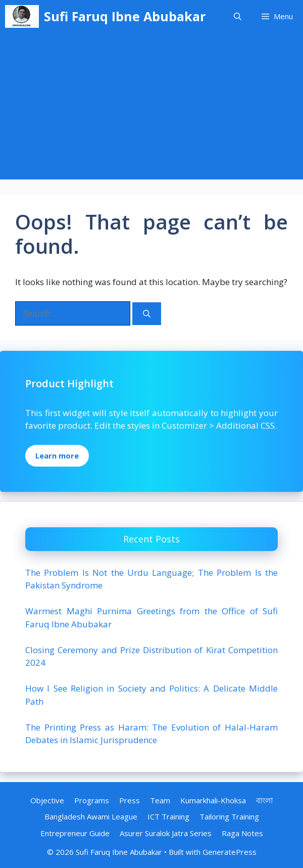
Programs (92, 800)
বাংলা (264, 800)
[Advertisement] (151, 109)
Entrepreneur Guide (75, 833)
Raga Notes (242, 833)
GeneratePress (230, 852)
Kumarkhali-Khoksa (213, 800)
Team (160, 800)
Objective (47, 800)
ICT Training (168, 816)
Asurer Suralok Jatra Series (166, 833)
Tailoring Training (229, 816)
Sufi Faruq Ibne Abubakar (125, 16)
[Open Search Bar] (238, 16)
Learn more (57, 455)
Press (130, 800)
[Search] (147, 314)
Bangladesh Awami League (91, 816)
